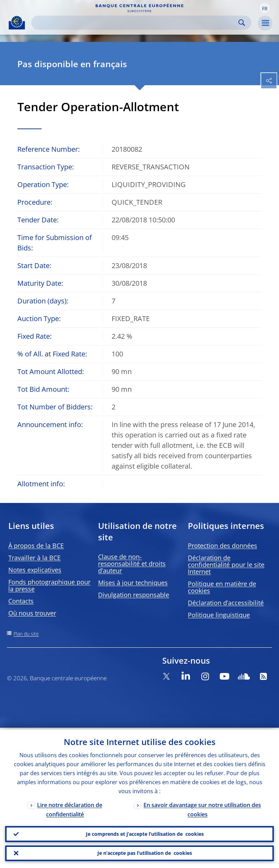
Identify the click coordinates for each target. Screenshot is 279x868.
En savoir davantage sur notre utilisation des (202, 808)
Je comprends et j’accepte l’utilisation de (145, 833)
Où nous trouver (32, 613)
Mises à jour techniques (133, 583)
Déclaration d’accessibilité (226, 603)
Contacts (21, 601)
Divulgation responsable (134, 595)
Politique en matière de (222, 587)
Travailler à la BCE (34, 558)
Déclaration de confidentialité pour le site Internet (226, 565)
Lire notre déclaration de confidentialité (70, 808)
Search (242, 23)
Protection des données (223, 546)
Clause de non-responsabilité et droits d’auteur (132, 564)
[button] (265, 8)
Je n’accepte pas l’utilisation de (145, 853)
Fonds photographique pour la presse (49, 585)
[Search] (136, 23)
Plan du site (26, 634)
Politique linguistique (219, 615)
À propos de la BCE (36, 546)
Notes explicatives (35, 570)
